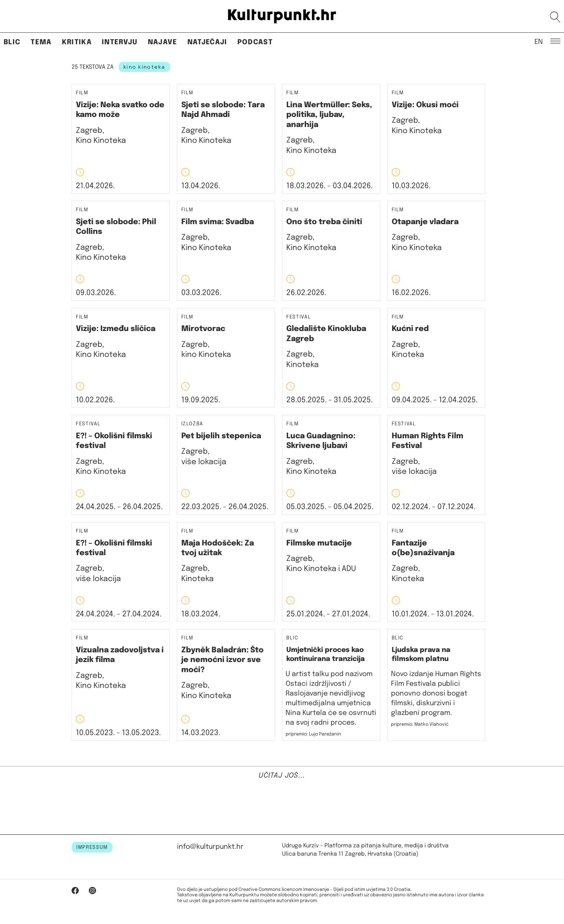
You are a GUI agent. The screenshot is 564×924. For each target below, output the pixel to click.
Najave (163, 42)
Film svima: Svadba (218, 222)
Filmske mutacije (319, 543)
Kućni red (410, 329)
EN (539, 41)
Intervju (120, 42)
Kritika (77, 42)
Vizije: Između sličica (116, 329)
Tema (41, 42)
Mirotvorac (203, 329)
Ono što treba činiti (324, 222)
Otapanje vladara (425, 222)
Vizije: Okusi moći (425, 105)
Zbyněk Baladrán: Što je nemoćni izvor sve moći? (222, 660)
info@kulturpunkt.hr (210, 847)
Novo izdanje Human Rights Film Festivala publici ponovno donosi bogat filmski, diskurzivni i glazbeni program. (436, 694)
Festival (299, 317)
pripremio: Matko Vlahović (420, 724)
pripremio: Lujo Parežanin (313, 734)
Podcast (255, 42)
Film (82, 93)
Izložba (192, 424)
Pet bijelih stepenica (221, 436)
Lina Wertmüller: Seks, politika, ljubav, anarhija (329, 115)
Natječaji (207, 42)
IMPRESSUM (92, 847)
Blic (12, 42)
